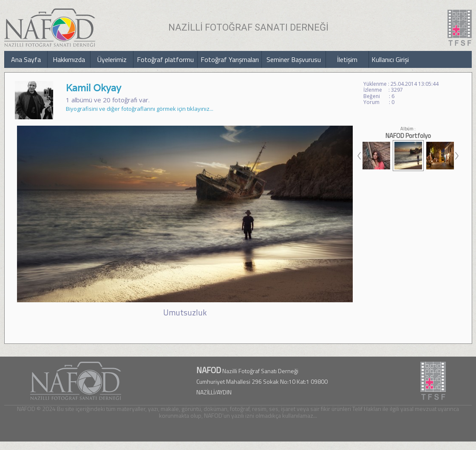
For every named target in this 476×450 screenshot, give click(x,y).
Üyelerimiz (112, 59)
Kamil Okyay (93, 88)
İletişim (347, 59)
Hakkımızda (69, 59)
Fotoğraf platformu (165, 59)
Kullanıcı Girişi (390, 59)
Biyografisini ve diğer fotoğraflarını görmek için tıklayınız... (140, 109)
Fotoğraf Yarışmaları (230, 59)
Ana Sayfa (26, 59)
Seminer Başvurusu (294, 59)
